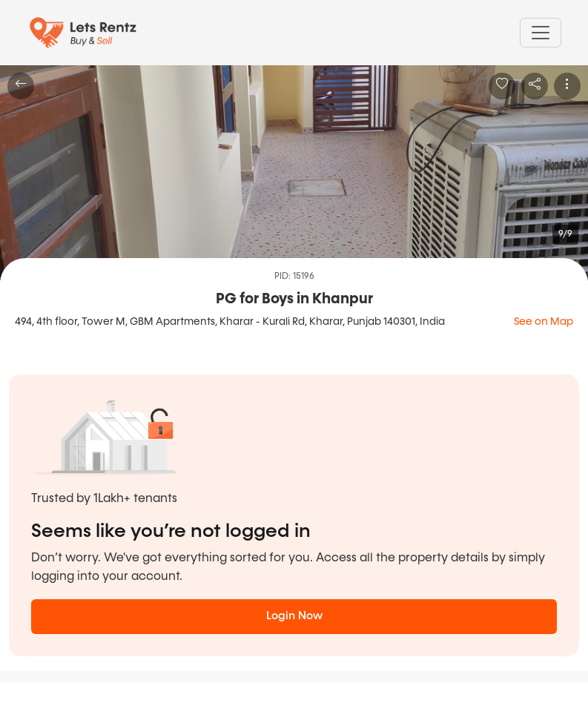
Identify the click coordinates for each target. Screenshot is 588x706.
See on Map (544, 322)
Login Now (294, 616)
